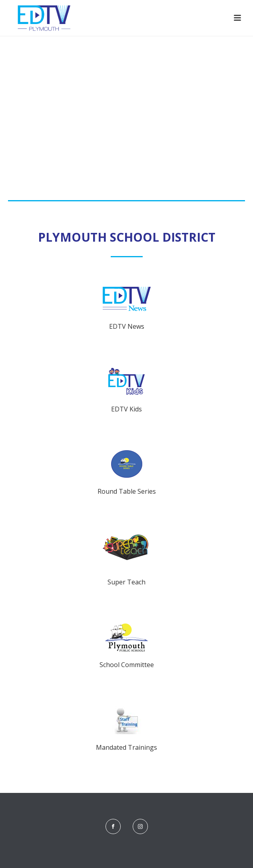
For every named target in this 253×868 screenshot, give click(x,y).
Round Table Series (127, 491)
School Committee (127, 665)
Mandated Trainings (126, 747)
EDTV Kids (126, 409)
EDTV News (127, 326)
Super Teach (126, 582)
